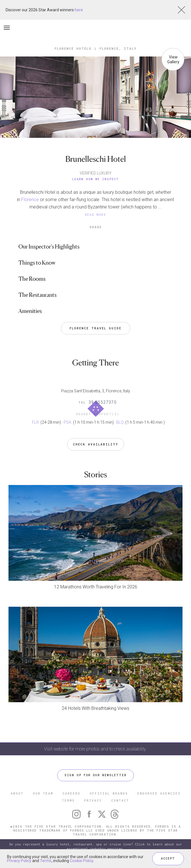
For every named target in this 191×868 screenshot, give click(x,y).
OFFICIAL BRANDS (109, 793)
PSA (68, 422)
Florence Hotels (73, 48)
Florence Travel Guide (95, 328)
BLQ (120, 422)
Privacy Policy (19, 861)
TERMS (68, 800)
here (79, 10)
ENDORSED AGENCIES (159, 793)
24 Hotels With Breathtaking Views (95, 708)
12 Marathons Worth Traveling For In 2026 (96, 587)
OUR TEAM (43, 793)
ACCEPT (168, 859)
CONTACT (120, 800)
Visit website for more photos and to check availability (96, 749)
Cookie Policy (81, 861)
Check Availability (96, 444)
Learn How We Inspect (96, 179)
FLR (36, 422)
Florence (30, 200)
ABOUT (17, 793)
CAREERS (71, 793)
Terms (46, 861)
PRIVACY (93, 800)
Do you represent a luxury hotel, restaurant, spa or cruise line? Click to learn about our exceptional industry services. (96, 846)
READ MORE (96, 215)
